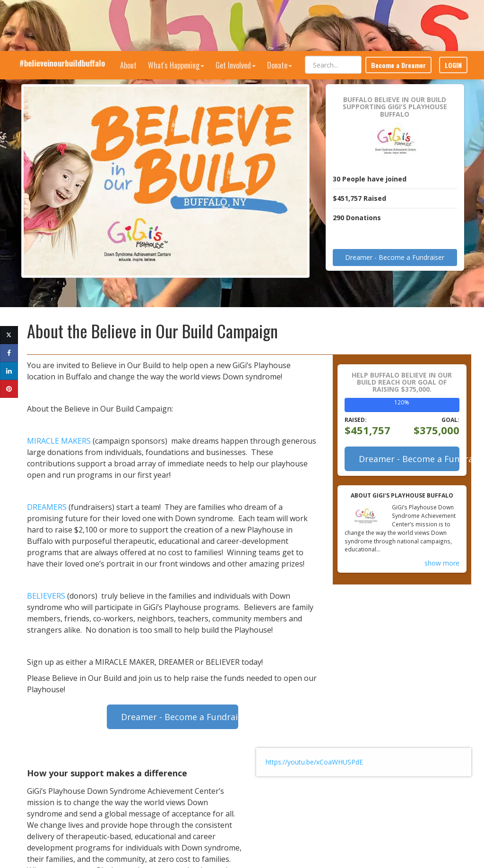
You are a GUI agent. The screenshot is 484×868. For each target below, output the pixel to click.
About (128, 14)
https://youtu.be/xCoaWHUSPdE (314, 752)
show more (442, 553)
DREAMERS (47, 497)
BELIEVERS (46, 585)
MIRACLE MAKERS (59, 430)
